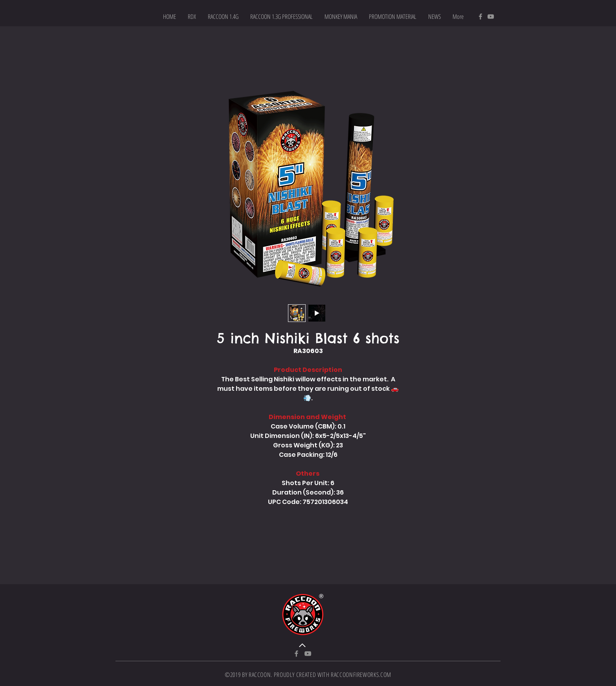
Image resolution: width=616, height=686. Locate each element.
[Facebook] (480, 17)
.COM (385, 675)
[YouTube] (491, 17)
